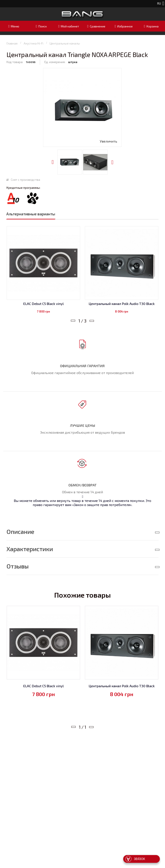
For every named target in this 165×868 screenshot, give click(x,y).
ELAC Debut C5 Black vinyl (44, 304)
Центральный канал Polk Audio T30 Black (122, 304)
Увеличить (108, 141)
